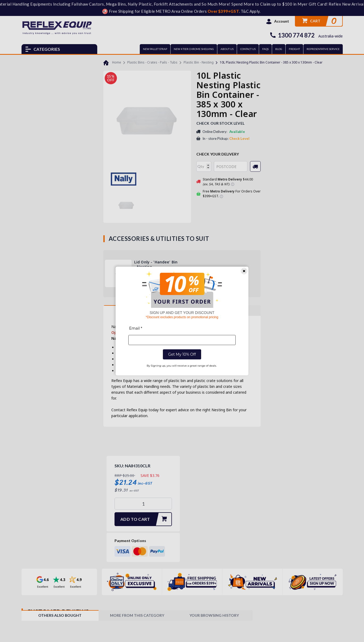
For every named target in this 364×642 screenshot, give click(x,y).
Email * (136, 328)
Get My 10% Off (182, 354)
